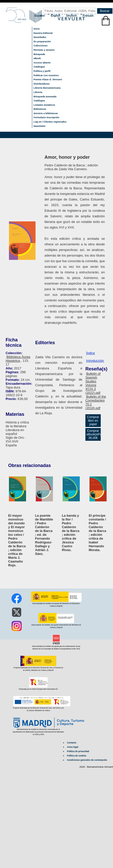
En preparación (42, 42)
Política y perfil (42, 71)
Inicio (37, 29)
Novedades (40, 37)
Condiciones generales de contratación (87, 760)
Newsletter (39, 126)
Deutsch (72, 16)
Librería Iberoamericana (47, 88)
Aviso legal (73, 747)
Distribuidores (42, 84)
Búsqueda (39, 54)
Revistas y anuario (44, 50)
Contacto (72, 743)
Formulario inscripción (46, 117)
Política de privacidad (78, 751)
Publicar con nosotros (46, 75)
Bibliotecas (40, 109)
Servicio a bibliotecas (46, 113)
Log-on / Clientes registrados (50, 122)
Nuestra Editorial (43, 33)
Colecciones (41, 46)
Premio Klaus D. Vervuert (48, 79)
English (56, 16)
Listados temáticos (44, 105)
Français (88, 16)
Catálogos (39, 67)
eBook (37, 58)
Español (40, 16)
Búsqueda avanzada (45, 97)
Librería (38, 92)
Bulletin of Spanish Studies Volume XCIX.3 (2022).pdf (93, 383)
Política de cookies (77, 756)
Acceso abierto (42, 63)
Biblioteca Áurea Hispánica (18, 359)
